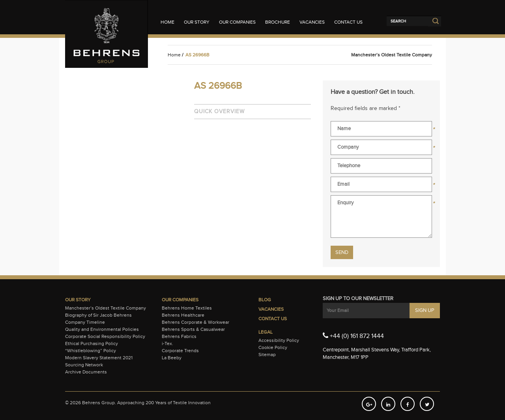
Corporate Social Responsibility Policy (105, 336)
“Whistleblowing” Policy (91, 351)
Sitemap (267, 355)
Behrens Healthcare (183, 315)
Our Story (197, 22)
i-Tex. (167, 343)
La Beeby (172, 358)
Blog (265, 300)
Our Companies (237, 22)
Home (167, 22)
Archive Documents (86, 372)
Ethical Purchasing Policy (92, 343)
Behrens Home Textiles (187, 308)
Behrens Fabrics (179, 336)
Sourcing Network (84, 365)
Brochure (278, 22)
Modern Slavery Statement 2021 (99, 358)
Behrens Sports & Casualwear (193, 329)
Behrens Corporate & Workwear (195, 322)
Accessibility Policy (279, 340)
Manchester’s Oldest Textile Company (106, 308)
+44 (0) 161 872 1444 (353, 336)
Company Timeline (85, 322)
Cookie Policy (273, 347)
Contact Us (348, 22)
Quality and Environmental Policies (102, 329)
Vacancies (312, 22)
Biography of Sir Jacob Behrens (98, 315)
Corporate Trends (180, 351)
